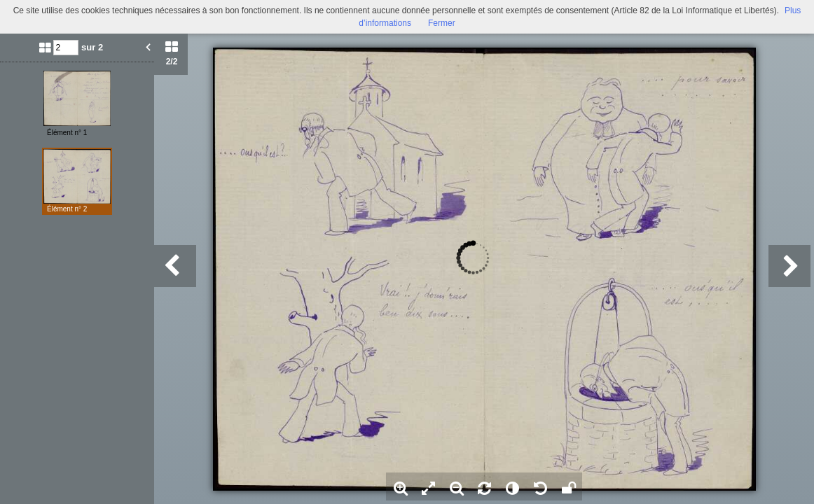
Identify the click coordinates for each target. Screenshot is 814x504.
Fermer (442, 23)
